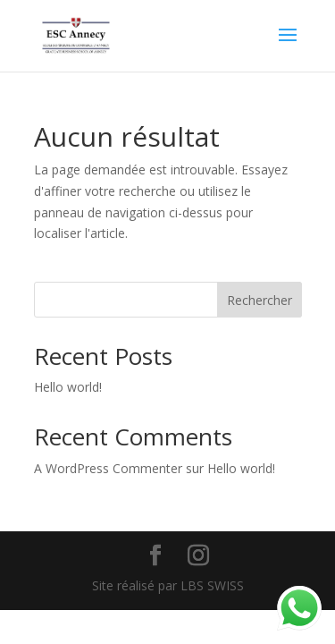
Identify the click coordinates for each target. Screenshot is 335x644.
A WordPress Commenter (108, 468)
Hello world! (68, 387)
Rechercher (260, 300)
